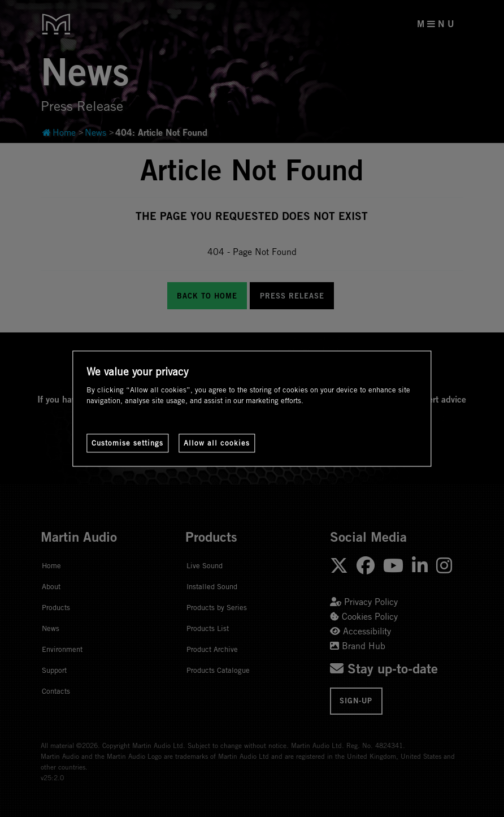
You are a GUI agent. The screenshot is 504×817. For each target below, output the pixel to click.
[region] (252, 408)
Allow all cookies (217, 443)
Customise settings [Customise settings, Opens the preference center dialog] (127, 443)
